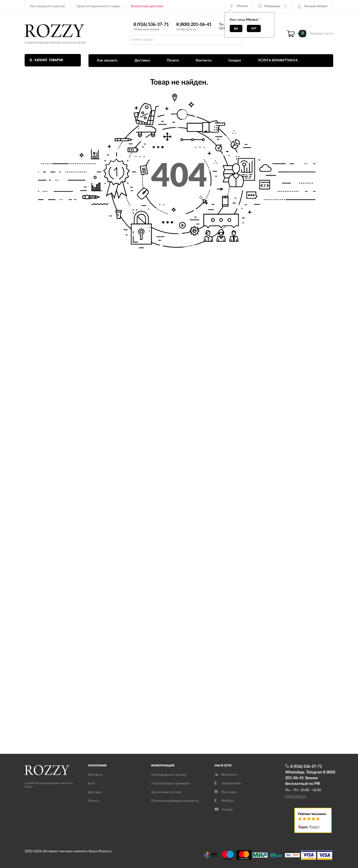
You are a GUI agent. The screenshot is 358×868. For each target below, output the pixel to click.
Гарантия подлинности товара (98, 6)
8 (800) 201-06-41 (194, 25)
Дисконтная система (166, 792)
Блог (91, 784)
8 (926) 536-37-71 (151, 25)
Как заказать (107, 60)
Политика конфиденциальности (175, 801)
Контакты (204, 60)
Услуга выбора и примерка (170, 784)
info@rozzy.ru (186, 29)
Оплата (173, 60)
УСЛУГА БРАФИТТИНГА (278, 60)
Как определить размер (47, 6)
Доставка (142, 60)
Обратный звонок (146, 29)
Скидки (235, 60)
